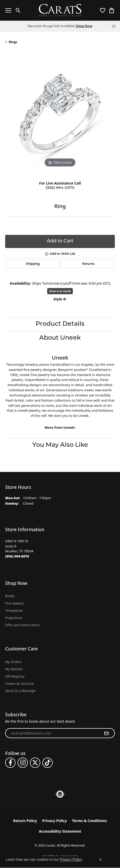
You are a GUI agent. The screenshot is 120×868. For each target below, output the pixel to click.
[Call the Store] (17, 556)
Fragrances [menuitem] (14, 618)
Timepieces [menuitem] (14, 610)
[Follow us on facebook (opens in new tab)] (10, 763)
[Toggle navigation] (8, 10)
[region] (60, 114)
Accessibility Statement (60, 831)
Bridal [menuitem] (10, 596)
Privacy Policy (55, 821)
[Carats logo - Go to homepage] (60, 10)
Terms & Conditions (89, 821)
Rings (13, 42)
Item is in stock (60, 291)
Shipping (33, 264)
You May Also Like (60, 445)
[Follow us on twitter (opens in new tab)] (35, 763)
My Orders (13, 662)
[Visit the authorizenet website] (60, 794)
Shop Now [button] (84, 26)
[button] (18, 10)
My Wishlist (14, 669)
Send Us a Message (20, 691)
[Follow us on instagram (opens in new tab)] (23, 763)
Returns (88, 264)
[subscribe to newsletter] (106, 733)
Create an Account (19, 683)
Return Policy (25, 821)
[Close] (114, 26)
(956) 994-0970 (60, 188)
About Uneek (60, 338)
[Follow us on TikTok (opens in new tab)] (47, 763)
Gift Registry (15, 676)
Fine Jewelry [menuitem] (14, 603)
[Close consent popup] (100, 860)
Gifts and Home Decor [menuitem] (22, 625)
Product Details (60, 324)
